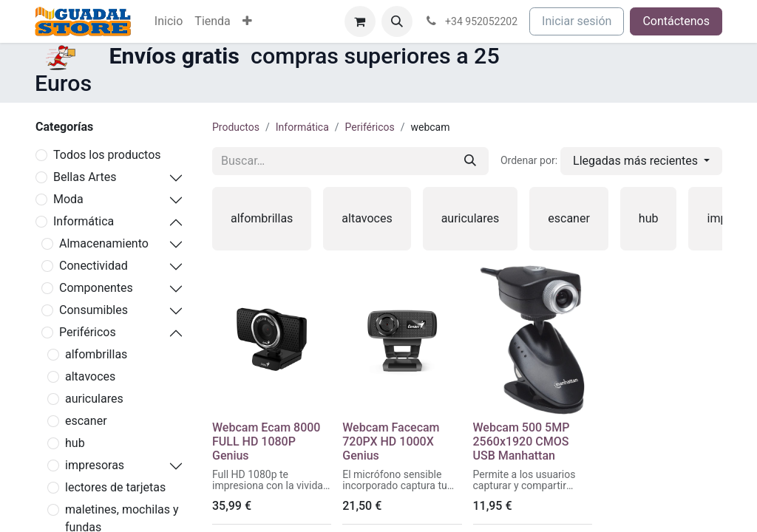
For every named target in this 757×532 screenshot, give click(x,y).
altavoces (90, 376)
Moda (68, 199)
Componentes (96, 288)
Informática (84, 221)
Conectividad (94, 266)
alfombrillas (96, 354)
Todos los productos (107, 155)
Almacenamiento (104, 243)
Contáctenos (676, 21)
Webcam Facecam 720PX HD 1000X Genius (391, 441)
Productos (236, 127)
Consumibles (94, 310)
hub (75, 443)
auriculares (94, 399)
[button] (397, 21)
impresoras (95, 465)
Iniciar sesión (577, 21)
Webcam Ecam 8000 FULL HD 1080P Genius (266, 441)
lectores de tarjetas (115, 487)
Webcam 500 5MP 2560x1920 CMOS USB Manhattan (522, 441)
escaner (86, 421)
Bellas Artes (85, 177)
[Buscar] (470, 161)
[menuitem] (169, 21)
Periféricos (88, 332)
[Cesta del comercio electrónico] (360, 21)
